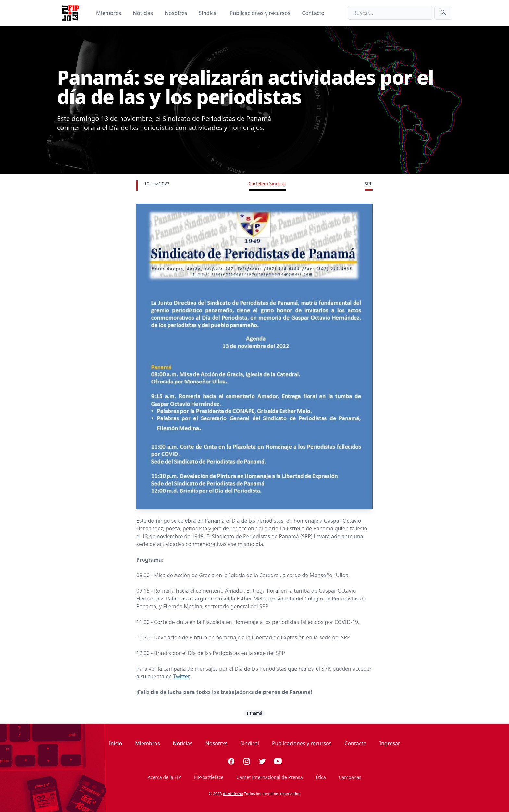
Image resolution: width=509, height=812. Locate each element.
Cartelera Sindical (267, 183)
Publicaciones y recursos (261, 13)
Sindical (209, 13)
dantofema (233, 794)
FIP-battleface (209, 777)
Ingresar (390, 743)
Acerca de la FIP (164, 777)
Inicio (115, 743)
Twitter (181, 676)
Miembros (109, 13)
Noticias (143, 13)
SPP (369, 183)
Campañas (350, 777)
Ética (321, 777)
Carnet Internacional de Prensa (269, 777)
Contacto (313, 13)
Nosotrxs (176, 13)
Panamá (255, 713)
